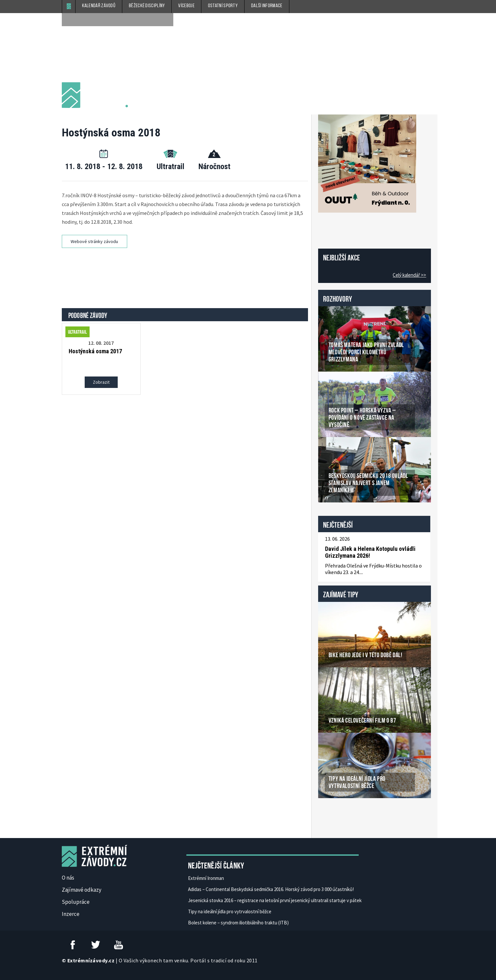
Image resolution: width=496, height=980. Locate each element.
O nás (68, 878)
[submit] (167, 20)
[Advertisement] (186, 272)
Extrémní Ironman (206, 878)
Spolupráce (76, 902)
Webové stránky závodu (94, 241)
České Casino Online (333, 815)
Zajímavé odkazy (82, 890)
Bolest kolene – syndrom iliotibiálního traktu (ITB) (238, 923)
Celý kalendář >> (409, 275)
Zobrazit (101, 382)
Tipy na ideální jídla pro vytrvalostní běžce (230, 911)
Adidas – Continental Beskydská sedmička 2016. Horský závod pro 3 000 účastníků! (271, 889)
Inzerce (71, 914)
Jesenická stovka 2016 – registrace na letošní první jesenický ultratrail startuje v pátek (275, 900)
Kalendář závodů (99, 6)
